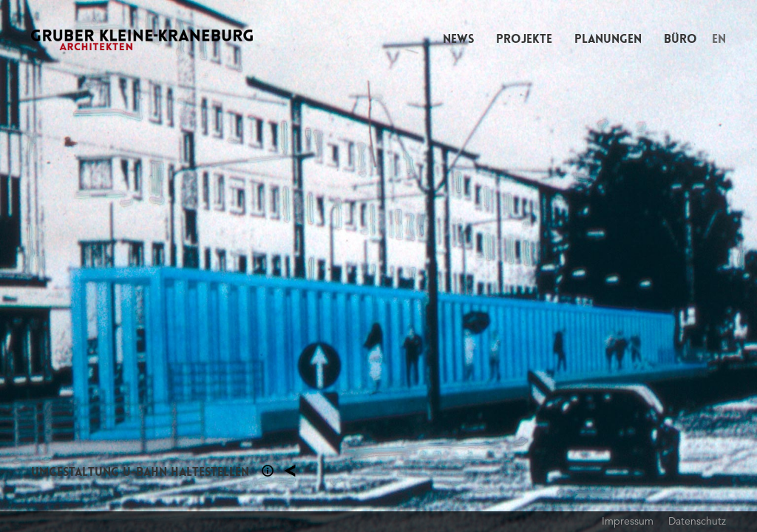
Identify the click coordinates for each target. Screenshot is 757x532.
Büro (680, 39)
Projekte (524, 39)
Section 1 (268, 471)
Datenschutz (697, 521)
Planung (290, 471)
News (458, 39)
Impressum (628, 521)
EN (719, 39)
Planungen (608, 39)
